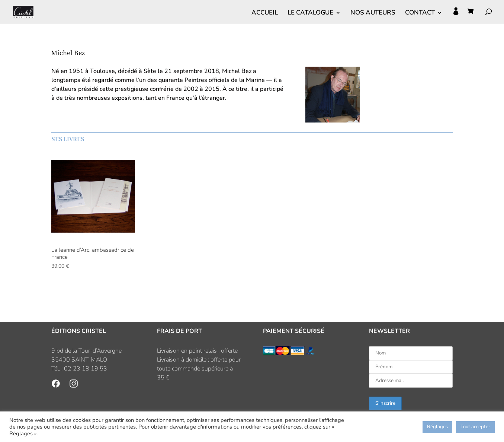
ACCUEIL (265, 13)
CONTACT (420, 13)
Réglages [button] (437, 427)
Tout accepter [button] (475, 427)
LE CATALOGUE (310, 13)
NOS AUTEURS (373, 13)
